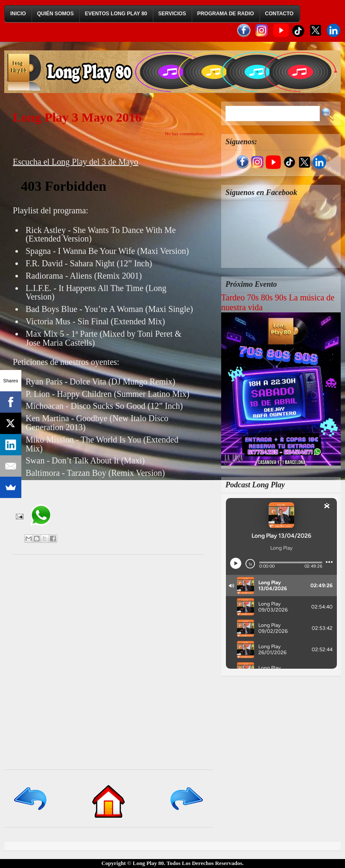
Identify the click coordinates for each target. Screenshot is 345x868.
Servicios (172, 14)
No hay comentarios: (184, 134)
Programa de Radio (226, 14)
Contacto (279, 14)
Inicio (18, 14)
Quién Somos (56, 14)
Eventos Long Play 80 (116, 14)
